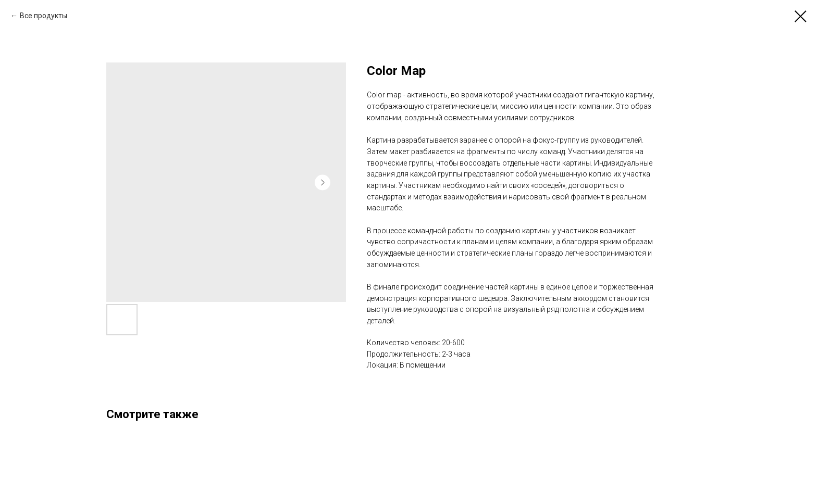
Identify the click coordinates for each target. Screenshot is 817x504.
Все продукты (44, 16)
